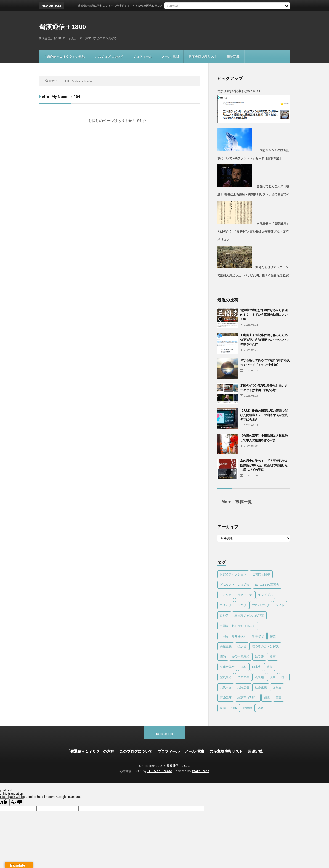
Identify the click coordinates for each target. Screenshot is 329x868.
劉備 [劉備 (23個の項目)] (223, 656)
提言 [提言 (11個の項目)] (273, 656)
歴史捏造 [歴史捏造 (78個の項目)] (226, 677)
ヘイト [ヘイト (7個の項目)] (280, 605)
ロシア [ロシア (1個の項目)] (224, 615)
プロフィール (143, 56)
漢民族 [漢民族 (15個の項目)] (259, 677)
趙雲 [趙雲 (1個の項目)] (267, 698)
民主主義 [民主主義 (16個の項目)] (243, 677)
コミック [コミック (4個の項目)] (226, 605)
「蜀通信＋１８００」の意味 (64, 56)
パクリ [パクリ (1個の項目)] (242, 605)
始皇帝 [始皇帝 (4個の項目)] (259, 656)
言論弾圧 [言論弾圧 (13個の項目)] (226, 698)
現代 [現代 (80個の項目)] (284, 677)
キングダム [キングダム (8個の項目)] (265, 595)
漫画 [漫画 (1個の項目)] (273, 677)
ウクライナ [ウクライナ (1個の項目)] (245, 595)
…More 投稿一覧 (235, 502)
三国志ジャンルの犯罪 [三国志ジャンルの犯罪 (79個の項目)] (249, 615)
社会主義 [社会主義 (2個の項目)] (261, 687)
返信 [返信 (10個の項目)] (223, 708)
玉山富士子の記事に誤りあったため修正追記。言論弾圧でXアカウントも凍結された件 (265, 340)
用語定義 (233, 56)
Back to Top (165, 734)
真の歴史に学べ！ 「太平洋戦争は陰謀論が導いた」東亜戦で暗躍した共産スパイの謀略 (264, 465)
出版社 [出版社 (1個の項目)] (242, 646)
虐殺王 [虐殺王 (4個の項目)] (277, 687)
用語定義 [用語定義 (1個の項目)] (243, 687)
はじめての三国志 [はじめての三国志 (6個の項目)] (267, 585)
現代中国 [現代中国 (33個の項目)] (226, 687)
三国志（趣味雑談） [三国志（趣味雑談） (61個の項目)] (233, 636)
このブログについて (109, 56)
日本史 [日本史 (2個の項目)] (256, 667)
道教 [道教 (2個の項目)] (234, 708)
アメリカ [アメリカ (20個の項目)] (226, 595)
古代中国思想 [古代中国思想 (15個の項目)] (240, 656)
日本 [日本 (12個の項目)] (243, 667)
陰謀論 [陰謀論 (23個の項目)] (248, 708)
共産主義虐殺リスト (203, 56)
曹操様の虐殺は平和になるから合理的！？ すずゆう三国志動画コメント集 (264, 314)
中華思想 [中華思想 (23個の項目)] (258, 636)
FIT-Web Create (160, 771)
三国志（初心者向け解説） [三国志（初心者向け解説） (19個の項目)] (238, 626)
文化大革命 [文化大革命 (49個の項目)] (227, 667)
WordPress (201, 771)
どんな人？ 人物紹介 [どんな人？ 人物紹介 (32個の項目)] (235, 585)
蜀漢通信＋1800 (62, 27)
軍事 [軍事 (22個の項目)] (279, 698)
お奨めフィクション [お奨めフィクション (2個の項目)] (233, 574)
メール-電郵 (170, 56)
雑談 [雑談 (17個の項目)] (261, 708)
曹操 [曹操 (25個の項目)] (270, 667)
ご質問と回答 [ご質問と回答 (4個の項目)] (261, 574)
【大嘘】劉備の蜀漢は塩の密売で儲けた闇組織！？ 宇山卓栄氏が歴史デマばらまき (264, 415)
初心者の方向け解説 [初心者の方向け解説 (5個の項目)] (265, 646)
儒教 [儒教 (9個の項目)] (273, 636)
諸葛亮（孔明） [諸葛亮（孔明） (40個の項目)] (248, 698)
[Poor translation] (17, 802)
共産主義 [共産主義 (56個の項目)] (226, 646)
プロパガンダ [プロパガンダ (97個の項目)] (261, 605)
